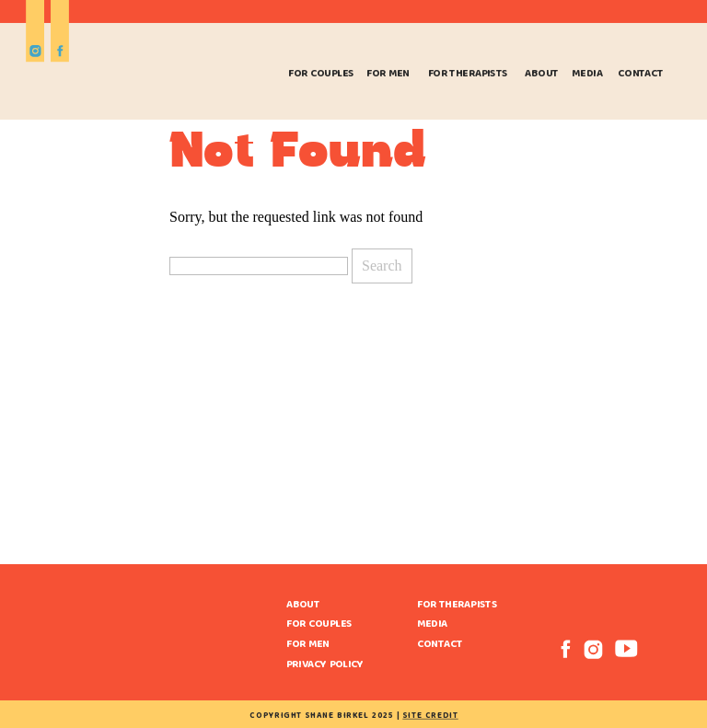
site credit (430, 716)
